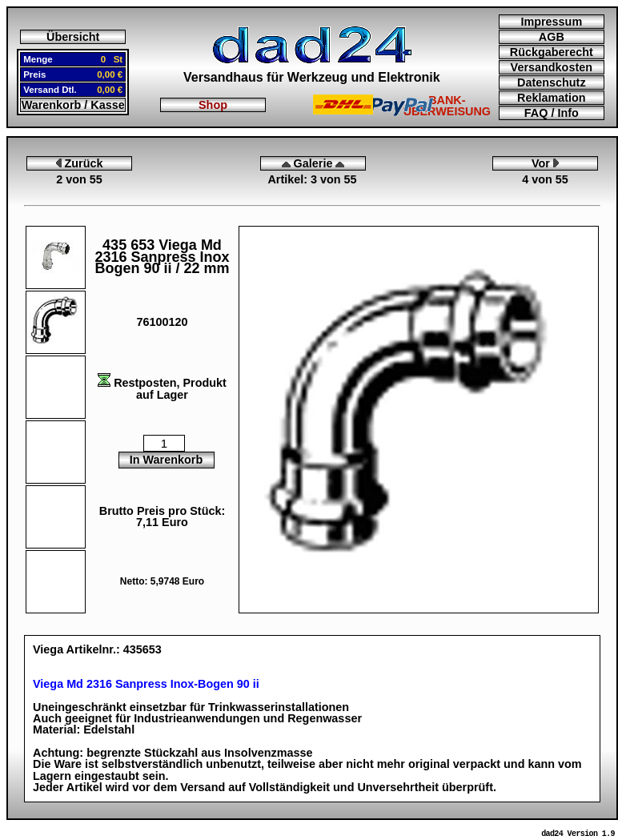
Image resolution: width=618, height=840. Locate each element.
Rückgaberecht (552, 52)
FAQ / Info (552, 113)
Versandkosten (552, 67)
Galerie (313, 163)
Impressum (551, 22)
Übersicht (73, 37)
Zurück (80, 163)
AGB (552, 37)
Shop (213, 105)
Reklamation (552, 98)
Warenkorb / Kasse (73, 105)
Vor (545, 163)
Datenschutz (552, 82)
